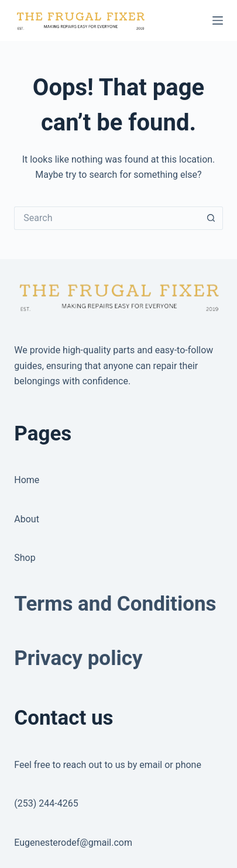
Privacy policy (78, 658)
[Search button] (211, 218)
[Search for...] (107, 218)
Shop (25, 558)
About (27, 519)
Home (27, 480)
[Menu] (218, 20)
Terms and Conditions (115, 604)
